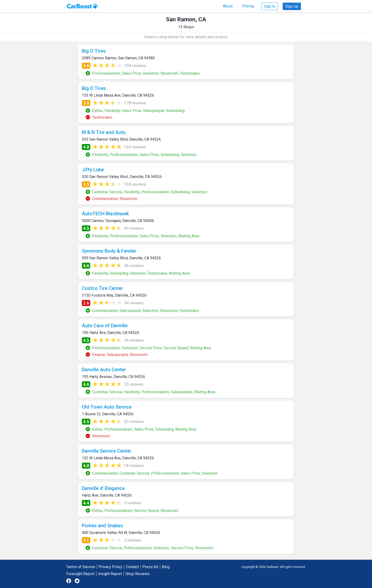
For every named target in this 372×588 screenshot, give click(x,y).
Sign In (270, 6)
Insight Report (110, 574)
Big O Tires (94, 51)
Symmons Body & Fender (109, 251)
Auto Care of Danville (105, 326)
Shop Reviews (138, 574)
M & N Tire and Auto (104, 132)
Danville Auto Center (104, 370)
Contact (132, 567)
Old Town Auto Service (107, 407)
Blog (166, 567)
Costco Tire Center (102, 288)
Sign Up (292, 6)
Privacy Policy (111, 567)
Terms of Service (81, 567)
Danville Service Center (107, 451)
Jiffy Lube (93, 170)
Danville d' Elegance (103, 488)
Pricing (248, 6)
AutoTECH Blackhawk (105, 214)
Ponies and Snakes (102, 526)
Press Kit (150, 567)
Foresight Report (80, 574)
